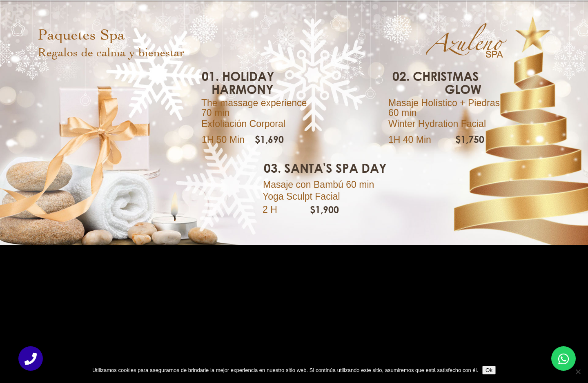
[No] (578, 372)
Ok (489, 370)
